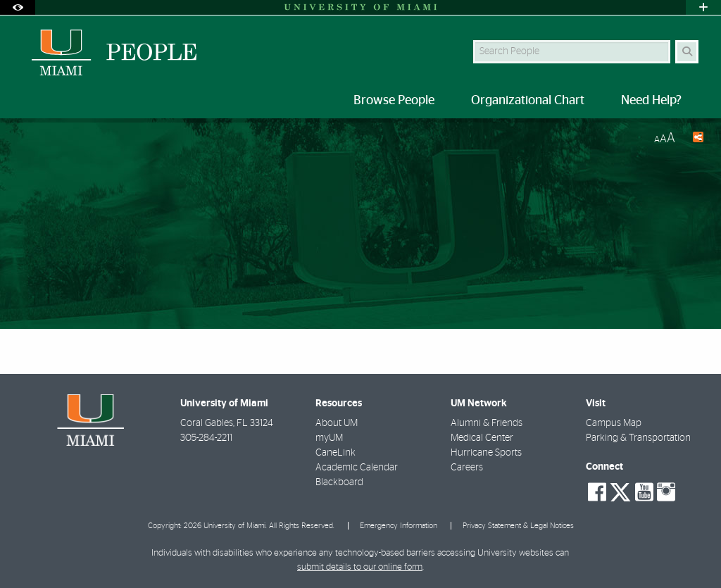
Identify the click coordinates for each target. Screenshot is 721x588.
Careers (467, 468)
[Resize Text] (665, 138)
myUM (329, 438)
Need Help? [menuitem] (651, 101)
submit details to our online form (360, 567)
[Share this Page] (695, 139)
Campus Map (614, 423)
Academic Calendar (357, 468)
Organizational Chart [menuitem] (528, 101)
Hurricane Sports (486, 453)
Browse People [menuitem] (394, 101)
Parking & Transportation (638, 438)
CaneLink (336, 453)
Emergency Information (399, 526)
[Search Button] (687, 52)
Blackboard (339, 482)
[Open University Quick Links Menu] (703, 7)
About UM (337, 423)
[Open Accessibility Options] (18, 7)
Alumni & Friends (487, 423)
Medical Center (482, 438)
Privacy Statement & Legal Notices (518, 526)
